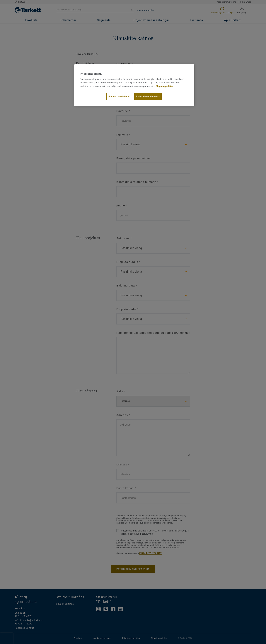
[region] (134, 85)
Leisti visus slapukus (148, 96)
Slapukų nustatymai (119, 96)
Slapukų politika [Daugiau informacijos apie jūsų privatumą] (164, 86)
